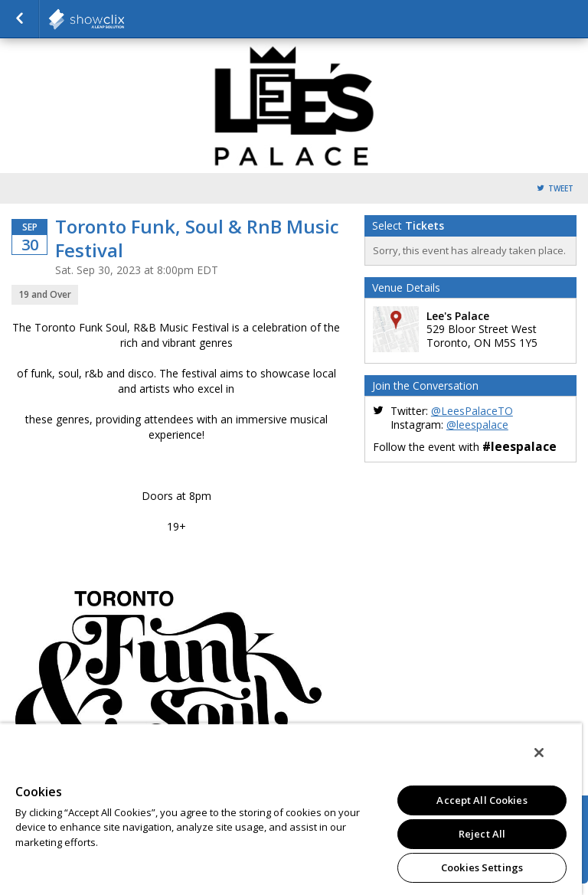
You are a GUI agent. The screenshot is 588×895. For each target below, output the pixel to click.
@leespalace (477, 425)
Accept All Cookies (482, 800)
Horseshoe (124, 19)
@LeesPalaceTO (472, 411)
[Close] (539, 753)
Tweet (561, 189)
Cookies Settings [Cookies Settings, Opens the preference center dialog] (482, 867)
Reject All (482, 834)
